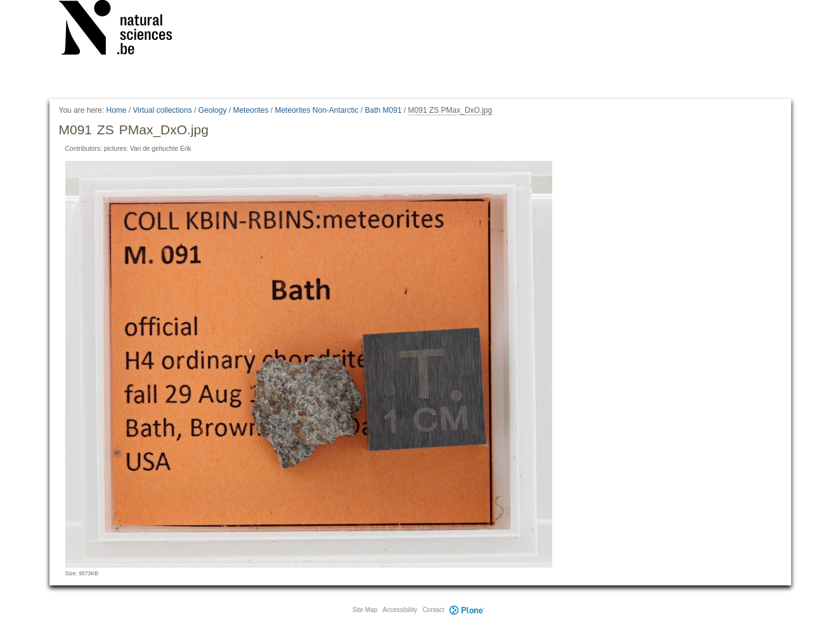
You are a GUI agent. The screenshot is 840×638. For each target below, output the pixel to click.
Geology (213, 110)
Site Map (365, 610)
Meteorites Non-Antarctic (316, 110)
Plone (467, 610)
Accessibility (400, 610)
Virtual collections (163, 110)
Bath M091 (384, 110)
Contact (433, 610)
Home (116, 110)
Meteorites (250, 110)
